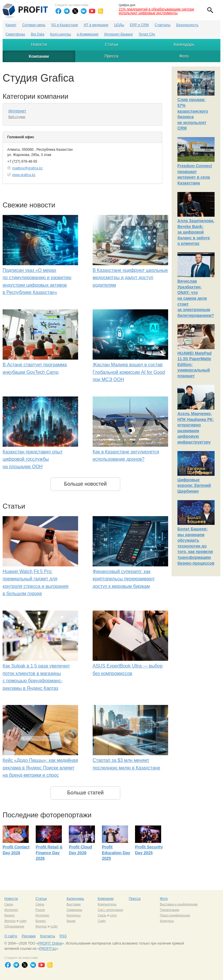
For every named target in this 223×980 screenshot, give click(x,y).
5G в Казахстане (65, 25)
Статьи (111, 44)
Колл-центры (60, 34)
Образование (14, 926)
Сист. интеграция (110, 910)
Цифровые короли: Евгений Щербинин (194, 485)
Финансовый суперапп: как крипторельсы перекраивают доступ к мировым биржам (124, 579)
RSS (63, 936)
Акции (71, 921)
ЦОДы (119, 25)
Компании (39, 56)
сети (113, 915)
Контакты (48, 936)
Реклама (28, 936)
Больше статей (85, 793)
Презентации (169, 910)
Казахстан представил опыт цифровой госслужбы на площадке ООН (33, 459)
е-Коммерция (88, 34)
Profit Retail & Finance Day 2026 (49, 853)
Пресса (111, 56)
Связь (9, 904)
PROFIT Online (50, 943)
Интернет (17, 111)
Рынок (40, 910)
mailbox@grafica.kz (27, 168)
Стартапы (163, 25)
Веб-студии (17, 117)
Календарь (184, 44)
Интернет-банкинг (119, 34)
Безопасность (187, 25)
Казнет (11, 25)
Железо (10, 921)
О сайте (11, 936)
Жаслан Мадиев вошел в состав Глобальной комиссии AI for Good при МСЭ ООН (129, 372)
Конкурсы (73, 915)
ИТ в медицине (96, 25)
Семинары (74, 910)
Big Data (37, 34)
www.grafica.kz (24, 175)
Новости (39, 44)
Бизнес (10, 915)
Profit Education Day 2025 (116, 853)
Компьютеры (107, 904)
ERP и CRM (139, 25)
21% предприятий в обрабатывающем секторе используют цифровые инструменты (157, 11)
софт (23, 921)
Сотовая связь (34, 25)
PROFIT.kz (48, 949)
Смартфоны (15, 34)
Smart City (147, 34)
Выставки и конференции (179, 904)
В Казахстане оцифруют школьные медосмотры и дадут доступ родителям (130, 278)
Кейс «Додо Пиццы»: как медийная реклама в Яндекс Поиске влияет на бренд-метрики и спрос (40, 768)
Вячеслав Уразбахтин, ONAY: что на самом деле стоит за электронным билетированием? (196, 298)
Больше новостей (85, 484)
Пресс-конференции (175, 915)
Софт (102, 921)
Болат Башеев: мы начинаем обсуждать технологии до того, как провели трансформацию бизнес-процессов (196, 546)
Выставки (74, 904)
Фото (184, 56)
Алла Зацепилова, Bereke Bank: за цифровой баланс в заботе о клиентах (196, 232)
